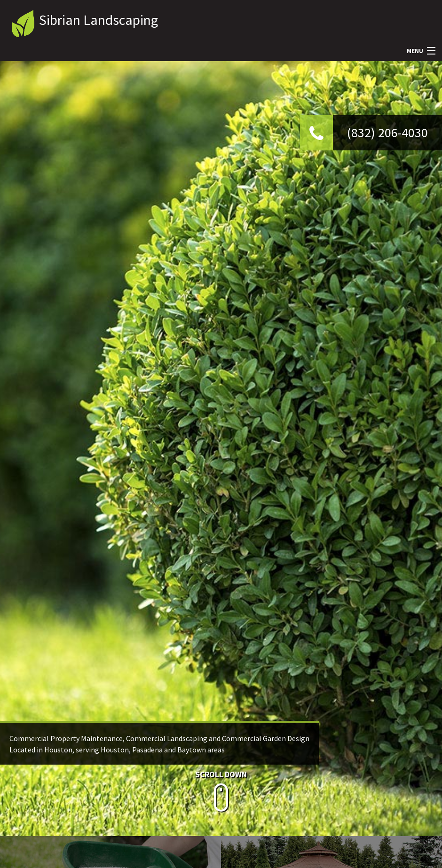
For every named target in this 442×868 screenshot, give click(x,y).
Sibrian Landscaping (99, 20)
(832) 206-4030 (387, 133)
